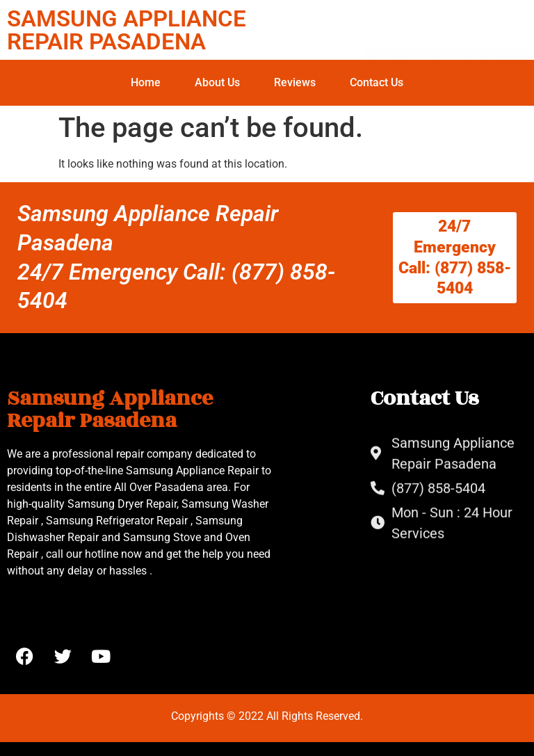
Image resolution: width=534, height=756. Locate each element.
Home (146, 82)
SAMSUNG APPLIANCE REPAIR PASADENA (127, 30)
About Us (217, 82)
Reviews (295, 82)
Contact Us (377, 82)
